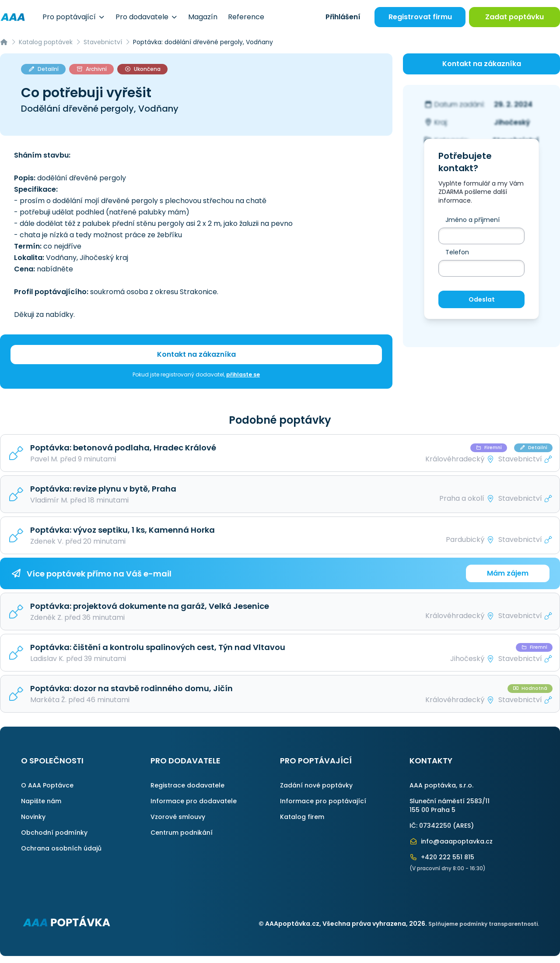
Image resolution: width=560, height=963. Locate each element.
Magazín (203, 17)
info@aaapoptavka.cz (451, 841)
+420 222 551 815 (442, 857)
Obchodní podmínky (54, 833)
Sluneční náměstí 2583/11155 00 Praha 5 (450, 805)
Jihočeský (512, 122)
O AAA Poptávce (47, 785)
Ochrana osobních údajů (61, 848)
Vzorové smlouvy (178, 817)
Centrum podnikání (182, 833)
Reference (246, 17)
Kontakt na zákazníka (196, 354)
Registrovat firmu (420, 17)
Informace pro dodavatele (194, 801)
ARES (463, 826)
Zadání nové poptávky (316, 785)
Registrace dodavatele (187, 785)
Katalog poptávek (46, 42)
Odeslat (482, 299)
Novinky (33, 817)
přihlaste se (243, 374)
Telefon (457, 252)
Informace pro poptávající (323, 801)
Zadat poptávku (514, 17)
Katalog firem (302, 817)
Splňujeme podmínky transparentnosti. (484, 924)
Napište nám (41, 801)
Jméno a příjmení (472, 220)
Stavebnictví (103, 42)
